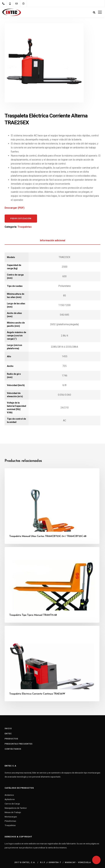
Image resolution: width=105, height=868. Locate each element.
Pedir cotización (21, 218)
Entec (8, 734)
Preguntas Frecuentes (19, 744)
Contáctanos (13, 749)
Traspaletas (25, 227)
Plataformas (10, 821)
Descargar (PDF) (15, 208)
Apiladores (10, 799)
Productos (11, 739)
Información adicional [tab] (53, 240)
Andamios (9, 795)
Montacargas (11, 817)
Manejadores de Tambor (16, 808)
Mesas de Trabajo (13, 812)
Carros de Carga (12, 804)
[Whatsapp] (96, 860)
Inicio (8, 728)
